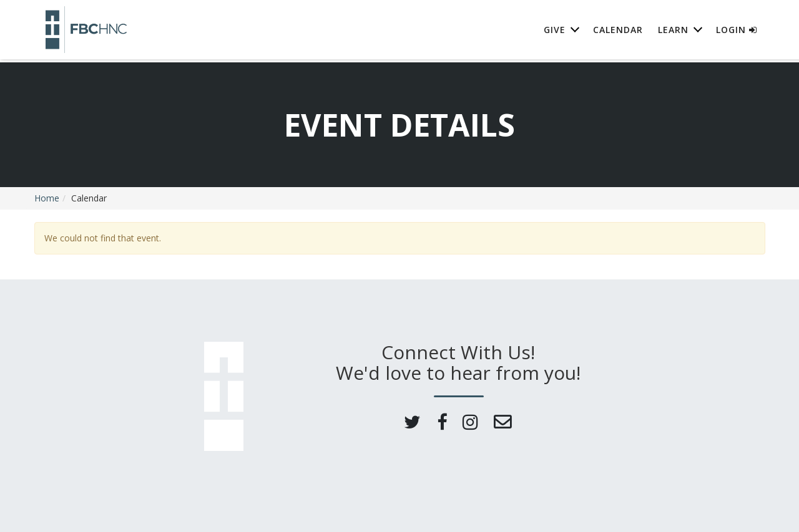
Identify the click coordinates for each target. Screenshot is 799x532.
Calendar (618, 31)
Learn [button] (673, 31)
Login (737, 31)
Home (47, 198)
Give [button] (555, 31)
